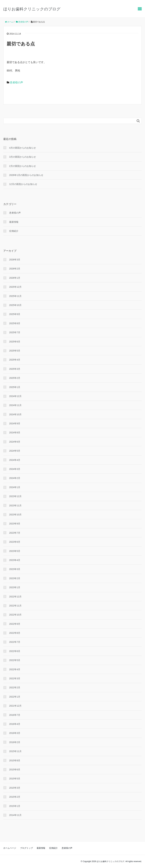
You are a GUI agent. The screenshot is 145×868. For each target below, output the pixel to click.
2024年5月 (15, 451)
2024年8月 (15, 433)
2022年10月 (15, 615)
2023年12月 (15, 496)
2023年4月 (15, 560)
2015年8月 (15, 760)
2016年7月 (15, 715)
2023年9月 (15, 524)
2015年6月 (15, 770)
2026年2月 (15, 269)
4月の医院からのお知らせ (23, 148)
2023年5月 (15, 551)
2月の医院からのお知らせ (23, 166)
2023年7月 (15, 533)
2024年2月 (15, 478)
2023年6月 (15, 542)
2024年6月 (15, 442)
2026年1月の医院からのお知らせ (26, 175)
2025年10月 (15, 305)
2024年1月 (15, 487)
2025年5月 (15, 351)
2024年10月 (15, 414)
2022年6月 (15, 651)
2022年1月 (15, 697)
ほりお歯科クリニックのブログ (32, 9)
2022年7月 (15, 642)
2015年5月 (15, 779)
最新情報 (14, 222)
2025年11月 (15, 296)
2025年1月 (15, 387)
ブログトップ (26, 848)
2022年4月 (15, 669)
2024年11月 (15, 405)
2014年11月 (15, 815)
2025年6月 (15, 342)
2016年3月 (15, 733)
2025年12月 (15, 287)
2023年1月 (15, 587)
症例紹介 (14, 231)
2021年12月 (15, 706)
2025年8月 (15, 323)
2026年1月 (15, 278)
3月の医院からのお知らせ (23, 157)
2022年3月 (15, 678)
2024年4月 (15, 460)
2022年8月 (15, 633)
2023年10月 (15, 515)
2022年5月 (15, 660)
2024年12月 (15, 396)
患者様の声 (16, 82)
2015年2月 (15, 797)
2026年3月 (15, 260)
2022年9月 (15, 624)
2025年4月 (15, 360)
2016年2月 (15, 742)
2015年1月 (15, 806)
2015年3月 (15, 788)
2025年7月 (15, 332)
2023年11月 (15, 506)
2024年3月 (15, 469)
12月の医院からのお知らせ (23, 184)
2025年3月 (15, 369)
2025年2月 (15, 378)
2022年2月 (15, 687)
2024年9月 (15, 423)
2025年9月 (15, 314)
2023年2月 (15, 578)
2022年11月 (15, 606)
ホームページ (10, 848)
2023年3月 (15, 569)
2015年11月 (15, 751)
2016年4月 (15, 724)
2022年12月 (15, 597)
